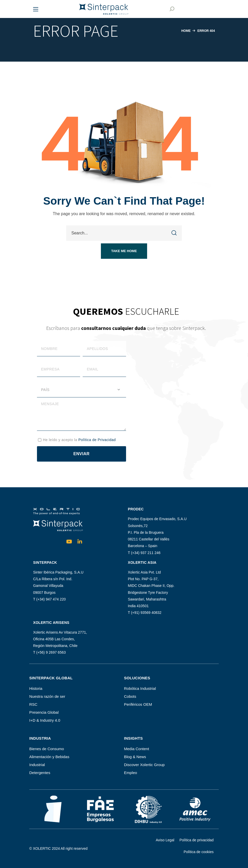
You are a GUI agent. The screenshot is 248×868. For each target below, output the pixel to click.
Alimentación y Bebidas (49, 757)
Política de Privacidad (97, 440)
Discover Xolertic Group (144, 765)
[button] (171, 9)
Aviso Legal (165, 840)
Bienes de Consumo (47, 749)
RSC (33, 704)
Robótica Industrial (140, 688)
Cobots (130, 696)
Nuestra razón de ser (47, 696)
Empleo (131, 773)
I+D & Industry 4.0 (45, 720)
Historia (36, 688)
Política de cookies (199, 852)
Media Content (137, 749)
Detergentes (40, 773)
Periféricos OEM (138, 704)
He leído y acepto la (79, 440)
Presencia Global (44, 712)
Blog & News (135, 757)
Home (185, 31)
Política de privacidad (197, 840)
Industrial (37, 765)
